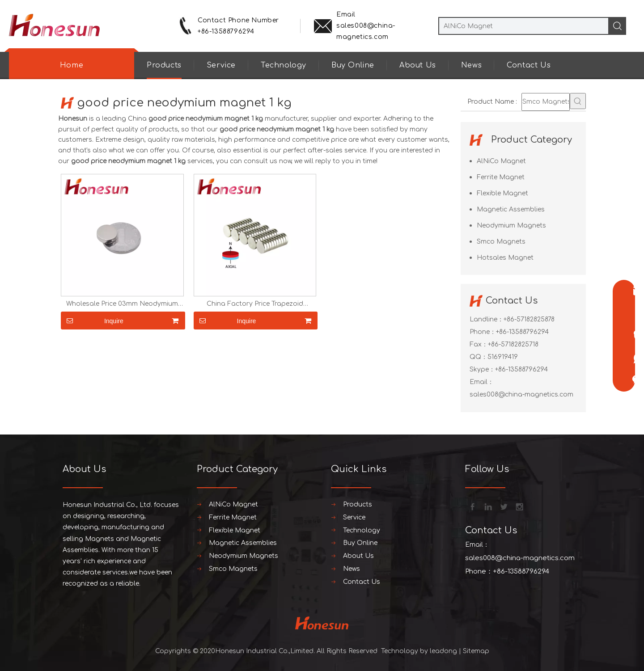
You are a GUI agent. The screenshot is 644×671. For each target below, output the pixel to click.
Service (221, 65)
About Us (418, 65)
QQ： (479, 357)
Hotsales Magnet (505, 258)
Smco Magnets (501, 242)
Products (164, 65)
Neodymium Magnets (511, 226)
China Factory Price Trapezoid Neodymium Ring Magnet (255, 304)
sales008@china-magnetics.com (521, 395)
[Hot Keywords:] (578, 101)
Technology (284, 65)
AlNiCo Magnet (501, 161)
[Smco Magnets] (546, 102)
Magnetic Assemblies (511, 209)
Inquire (92, 321)
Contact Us (529, 65)
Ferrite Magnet (501, 177)
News (471, 65)
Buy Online (353, 65)
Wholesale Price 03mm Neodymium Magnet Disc (122, 304)
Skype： (482, 369)
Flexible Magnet (502, 193)
